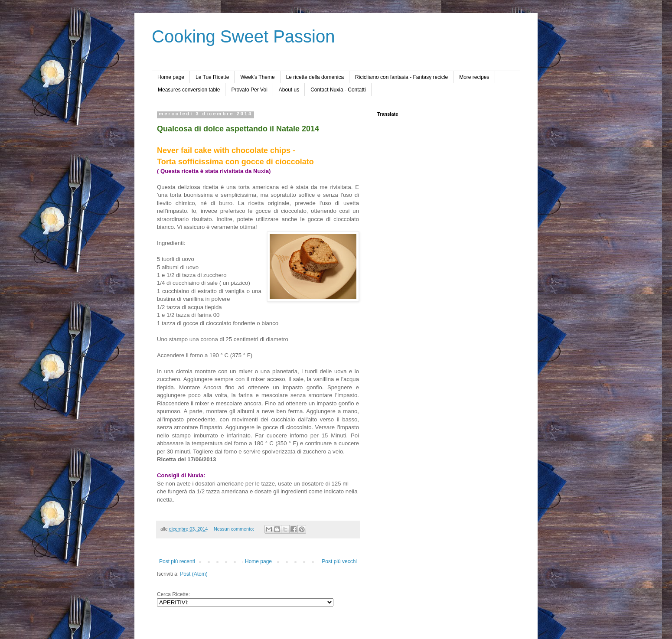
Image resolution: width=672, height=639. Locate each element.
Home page (171, 77)
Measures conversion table (189, 90)
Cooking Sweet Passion (243, 36)
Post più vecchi (339, 561)
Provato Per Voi (249, 90)
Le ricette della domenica (315, 77)
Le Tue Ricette (212, 77)
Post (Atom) (194, 574)
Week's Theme (257, 77)
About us (289, 90)
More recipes (474, 77)
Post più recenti (177, 561)
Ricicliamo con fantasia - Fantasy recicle (401, 77)
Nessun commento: (235, 529)
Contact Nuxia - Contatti (338, 90)
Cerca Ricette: (173, 594)
